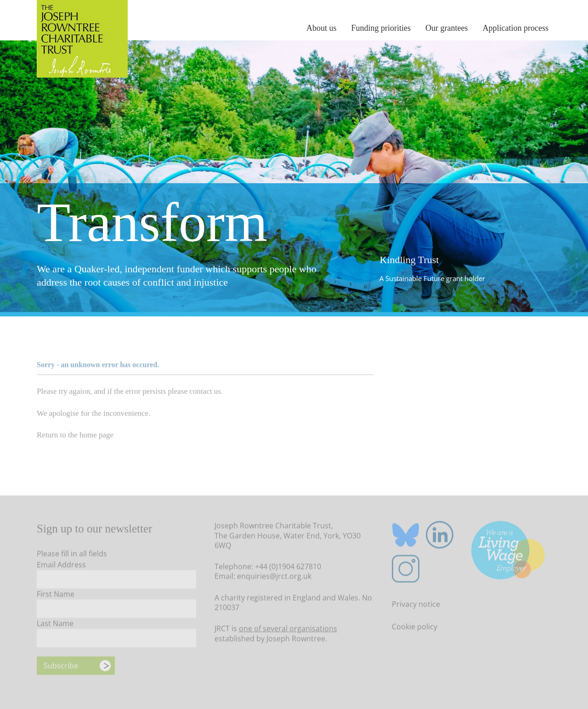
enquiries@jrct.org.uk (274, 578)
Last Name (55, 625)
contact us (205, 393)
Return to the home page (75, 437)
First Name (56, 596)
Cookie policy (415, 628)
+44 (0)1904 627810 (288, 568)
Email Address (61, 567)
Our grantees (447, 28)
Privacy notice (416, 606)
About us (322, 28)
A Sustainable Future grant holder (432, 278)
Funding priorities (381, 28)
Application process (516, 28)
